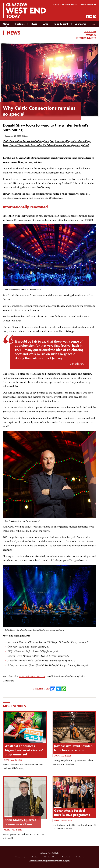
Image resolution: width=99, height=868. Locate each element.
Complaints (66, 857)
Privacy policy (20, 857)
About (56, 4)
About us (34, 857)
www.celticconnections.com (32, 676)
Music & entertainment (86, 36)
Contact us (80, 857)
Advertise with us (50, 857)
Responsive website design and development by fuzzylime (49, 860)
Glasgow (90, 31)
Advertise (69, 4)
